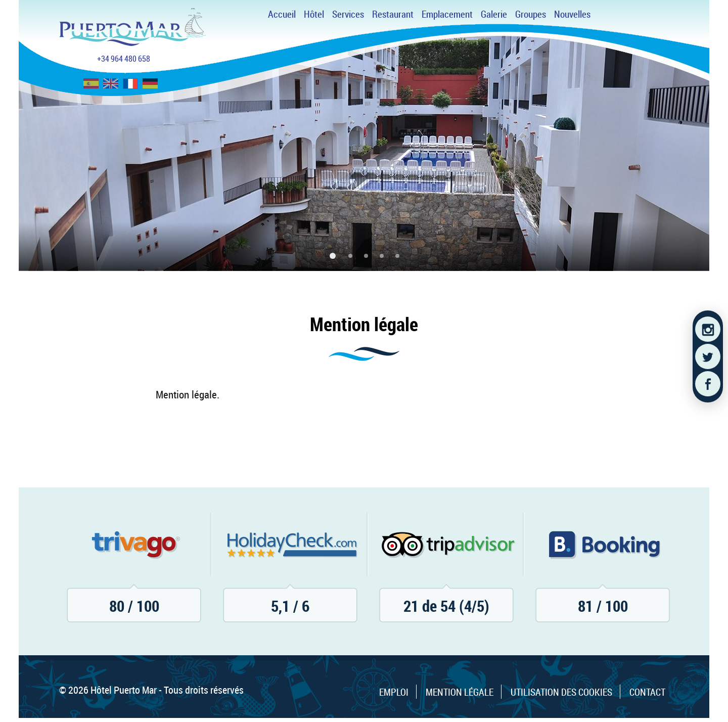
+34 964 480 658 (124, 59)
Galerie (494, 14)
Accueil (282, 14)
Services (348, 14)
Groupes (531, 14)
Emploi (394, 692)
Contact (647, 692)
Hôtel (314, 14)
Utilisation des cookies (561, 692)
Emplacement (447, 14)
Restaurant (393, 14)
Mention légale (460, 692)
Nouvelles (572, 14)
